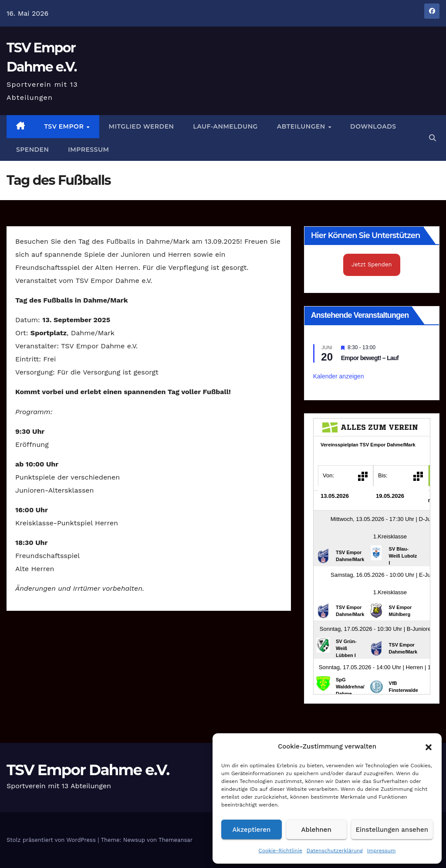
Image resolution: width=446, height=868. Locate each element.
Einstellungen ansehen (392, 830)
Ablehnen (316, 830)
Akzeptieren (252, 830)
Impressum (382, 851)
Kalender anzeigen (339, 376)
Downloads (373, 126)
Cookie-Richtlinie (280, 851)
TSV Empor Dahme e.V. (88, 770)
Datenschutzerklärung (335, 851)
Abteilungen (302, 126)
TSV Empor (65, 126)
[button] (429, 746)
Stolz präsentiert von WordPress (52, 840)
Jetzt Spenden (372, 264)
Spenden (32, 150)
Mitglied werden (142, 126)
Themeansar (176, 840)
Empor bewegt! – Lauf (370, 358)
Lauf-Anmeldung (225, 126)
